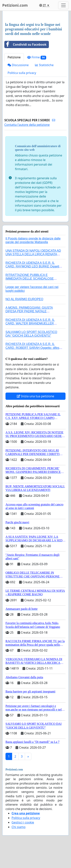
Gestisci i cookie (23, 822)
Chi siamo (19, 827)
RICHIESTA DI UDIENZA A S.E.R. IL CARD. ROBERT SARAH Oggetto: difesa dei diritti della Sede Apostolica (33, 348)
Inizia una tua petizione (35, 396)
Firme (37, 57)
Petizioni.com (15, 5)
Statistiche (44, 65)
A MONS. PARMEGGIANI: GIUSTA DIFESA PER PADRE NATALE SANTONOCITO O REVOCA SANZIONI (32, 311)
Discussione (18, 65)
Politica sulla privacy (22, 73)
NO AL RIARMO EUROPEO (24, 299)
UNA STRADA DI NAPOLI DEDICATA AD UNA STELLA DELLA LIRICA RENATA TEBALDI (33, 254)
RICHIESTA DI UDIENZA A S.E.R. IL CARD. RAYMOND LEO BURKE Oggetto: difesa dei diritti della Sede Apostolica (34, 266)
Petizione (14, 57)
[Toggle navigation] (63, 5)
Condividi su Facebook (25, 44)
